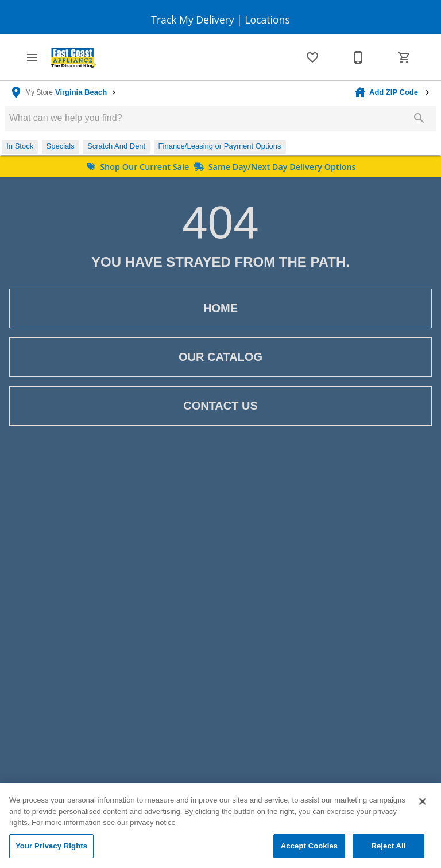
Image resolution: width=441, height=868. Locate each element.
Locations (266, 20)
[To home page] (73, 57)
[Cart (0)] (404, 57)
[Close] (423, 805)
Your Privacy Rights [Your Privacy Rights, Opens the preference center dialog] (51, 850)
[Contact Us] (358, 57)
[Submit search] (419, 118)
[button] (32, 57)
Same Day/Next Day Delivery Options (274, 167)
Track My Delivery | (197, 20)
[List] (312, 57)
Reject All (388, 850)
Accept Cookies (309, 850)
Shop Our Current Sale (138, 167)
